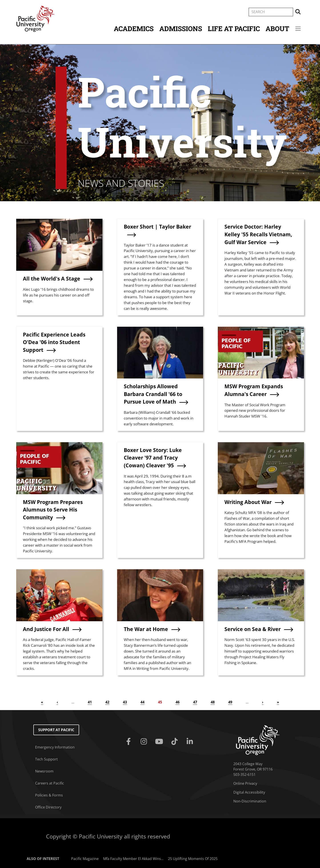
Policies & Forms (49, 795)
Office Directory (48, 807)
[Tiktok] (175, 742)
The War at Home (146, 629)
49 (230, 702)
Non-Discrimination (250, 801)
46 (178, 702)
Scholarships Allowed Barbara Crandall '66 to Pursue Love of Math (153, 394)
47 (195, 702)
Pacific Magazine (85, 859)
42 (107, 702)
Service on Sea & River (253, 629)
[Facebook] (129, 742)
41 (90, 702)
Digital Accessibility (249, 792)
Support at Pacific (56, 730)
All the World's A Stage (52, 279)
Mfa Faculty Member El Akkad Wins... (133, 859)
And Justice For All (46, 629)
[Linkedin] (191, 742)
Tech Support (46, 759)
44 (142, 702)
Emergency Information (55, 747)
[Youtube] (160, 742)
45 (160, 702)
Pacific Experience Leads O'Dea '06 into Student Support (54, 342)
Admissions (181, 29)
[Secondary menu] (298, 29)
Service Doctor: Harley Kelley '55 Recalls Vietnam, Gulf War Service (258, 234)
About (277, 29)
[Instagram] (145, 742)
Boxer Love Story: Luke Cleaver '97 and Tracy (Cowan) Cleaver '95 (153, 458)
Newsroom (44, 771)
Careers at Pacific (50, 783)
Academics (134, 29)
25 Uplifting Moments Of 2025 (193, 859)
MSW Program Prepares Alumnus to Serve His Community (53, 510)
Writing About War (248, 502)
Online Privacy (245, 783)
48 (213, 702)
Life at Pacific (234, 29)
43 (125, 702)
